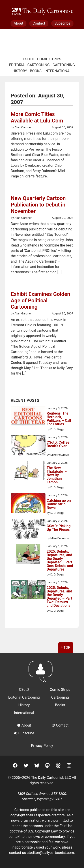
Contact (39, 23)
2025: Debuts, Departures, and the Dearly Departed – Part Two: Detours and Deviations (59, 597)
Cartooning (64, 65)
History (20, 71)
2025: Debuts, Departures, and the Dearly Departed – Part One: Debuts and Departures (60, 560)
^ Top (66, 648)
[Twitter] (26, 766)
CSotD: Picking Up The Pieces (59, 528)
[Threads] (58, 766)
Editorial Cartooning (29, 65)
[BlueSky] (37, 766)
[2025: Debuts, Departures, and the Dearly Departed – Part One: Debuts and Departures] (28, 554)
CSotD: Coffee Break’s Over (58, 444)
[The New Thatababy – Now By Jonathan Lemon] (28, 471)
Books (36, 71)
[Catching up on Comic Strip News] (28, 504)
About (18, 23)
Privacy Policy (42, 746)
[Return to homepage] (42, 674)
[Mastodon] (47, 766)
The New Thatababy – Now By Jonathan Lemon (57, 475)
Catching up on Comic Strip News (59, 504)
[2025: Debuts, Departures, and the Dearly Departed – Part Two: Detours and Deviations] (28, 591)
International (58, 71)
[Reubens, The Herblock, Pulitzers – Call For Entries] (28, 417)
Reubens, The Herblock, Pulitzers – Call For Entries (59, 419)
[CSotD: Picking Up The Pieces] (28, 530)
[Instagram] (69, 766)
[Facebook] (15, 766)
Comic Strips (49, 59)
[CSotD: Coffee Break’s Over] (28, 446)
